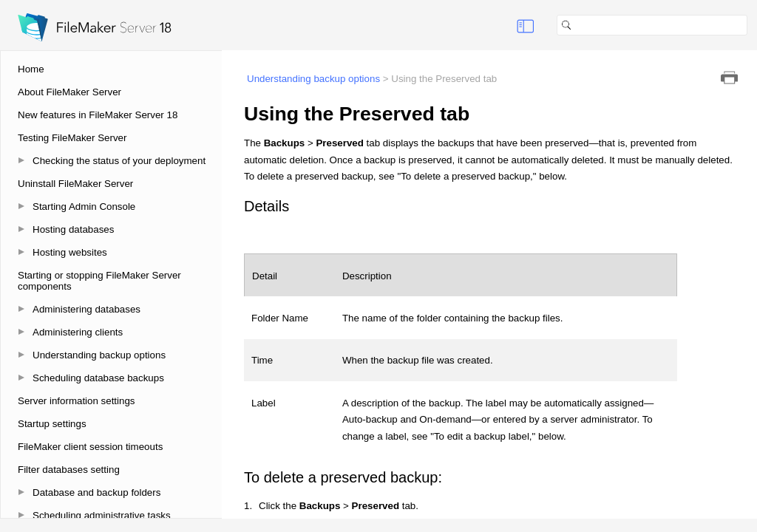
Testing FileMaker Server (72, 138)
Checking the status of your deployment (119, 161)
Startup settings (52, 424)
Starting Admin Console (84, 207)
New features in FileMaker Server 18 (98, 115)
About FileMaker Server (69, 92)
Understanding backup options (99, 355)
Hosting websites (70, 252)
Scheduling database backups (98, 378)
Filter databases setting (69, 470)
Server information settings (77, 401)
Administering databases (86, 309)
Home (31, 69)
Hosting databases (73, 229)
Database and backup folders (96, 492)
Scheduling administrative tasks (102, 515)
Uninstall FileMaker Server (75, 184)
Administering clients (78, 332)
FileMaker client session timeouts (90, 447)
